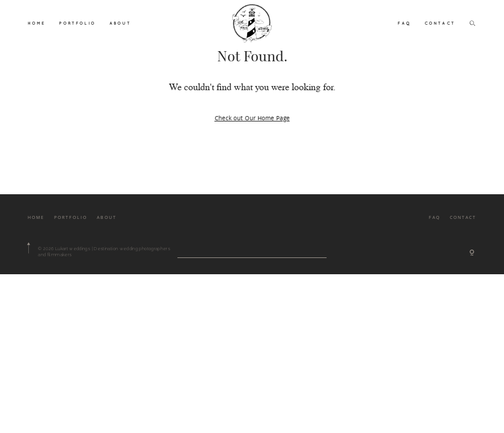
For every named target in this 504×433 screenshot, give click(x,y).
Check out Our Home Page (252, 118)
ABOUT (121, 23)
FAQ (404, 23)
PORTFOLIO (77, 23)
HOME (37, 23)
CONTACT (440, 23)
